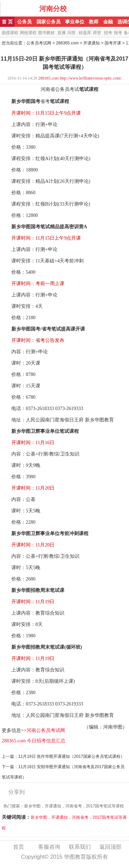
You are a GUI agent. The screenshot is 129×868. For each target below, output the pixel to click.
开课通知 (92, 43)
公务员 (24, 22)
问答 (72, 33)
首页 (19, 847)
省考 (45, 101)
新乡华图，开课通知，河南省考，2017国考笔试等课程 (74, 806)
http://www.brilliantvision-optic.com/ (91, 78)
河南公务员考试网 (46, 730)
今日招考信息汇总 (46, 741)
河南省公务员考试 (60, 89)
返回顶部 (110, 847)
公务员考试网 (39, 43)
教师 (94, 22)
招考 (108, 33)
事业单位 (75, 22)
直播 (62, 33)
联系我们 (80, 847)
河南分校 (53, 9)
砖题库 (85, 33)
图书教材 (46, 33)
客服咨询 (49, 847)
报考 (118, 33)
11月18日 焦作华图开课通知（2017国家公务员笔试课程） (71, 756)
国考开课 (113, 43)
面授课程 (10, 33)
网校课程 (28, 33)
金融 (108, 22)
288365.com (67, 43)
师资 (97, 33)
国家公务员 (49, 22)
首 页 (7, 22)
